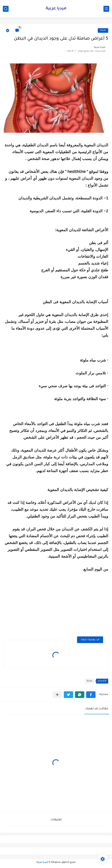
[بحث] (6, 9)
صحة (103, 30)
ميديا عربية (56, 9)
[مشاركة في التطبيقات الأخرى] (57, 695)
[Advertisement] (76, 605)
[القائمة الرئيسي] (106, 9)
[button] (91, 695)
